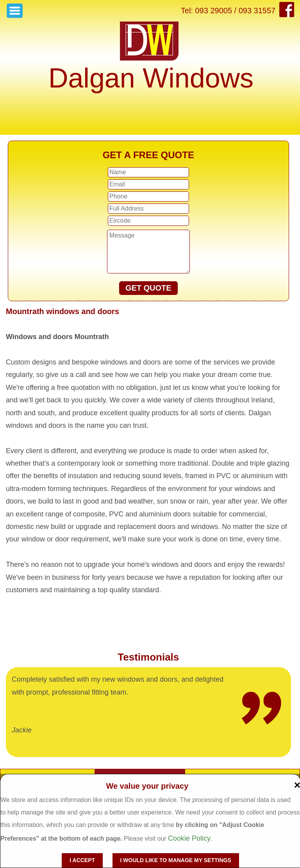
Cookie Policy (189, 838)
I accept (82, 860)
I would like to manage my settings (176, 860)
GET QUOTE (148, 288)
